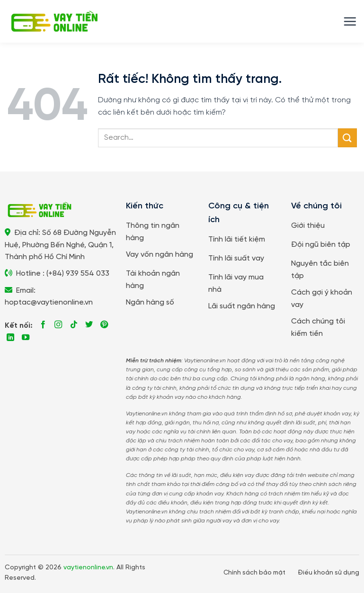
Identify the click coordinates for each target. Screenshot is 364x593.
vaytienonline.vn (88, 568)
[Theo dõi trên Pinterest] (104, 325)
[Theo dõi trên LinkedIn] (10, 338)
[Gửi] (347, 138)
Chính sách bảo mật (254, 573)
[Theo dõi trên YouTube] (26, 338)
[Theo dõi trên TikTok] (74, 325)
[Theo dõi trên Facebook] (43, 325)
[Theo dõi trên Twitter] (89, 325)
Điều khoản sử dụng (328, 573)
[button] (350, 21)
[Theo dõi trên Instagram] (58, 325)
